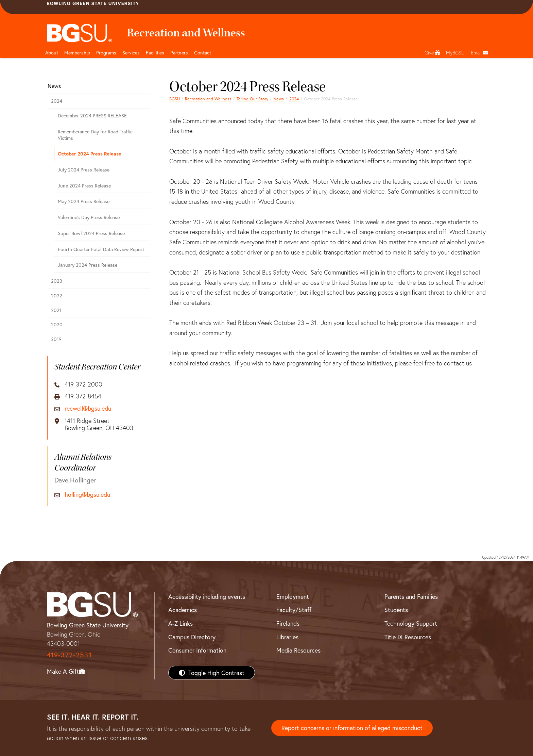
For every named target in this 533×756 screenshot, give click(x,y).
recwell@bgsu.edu (88, 409)
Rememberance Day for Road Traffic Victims (95, 135)
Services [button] (131, 53)
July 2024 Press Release (84, 170)
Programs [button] (106, 53)
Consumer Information (197, 650)
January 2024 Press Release (88, 265)
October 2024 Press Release (90, 154)
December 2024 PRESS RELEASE (92, 116)
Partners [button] (179, 53)
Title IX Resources (408, 637)
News (279, 99)
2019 (56, 339)
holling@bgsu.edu (87, 495)
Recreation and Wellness (208, 99)
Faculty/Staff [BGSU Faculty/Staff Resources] (294, 610)
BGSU (175, 99)
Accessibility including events (207, 596)
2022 (57, 295)
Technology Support (411, 623)
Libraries (287, 637)
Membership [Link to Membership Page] (77, 53)
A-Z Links (180, 623)
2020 (57, 324)
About (52, 53)
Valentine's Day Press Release (89, 217)
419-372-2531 (69, 655)
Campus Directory (192, 637)
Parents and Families (411, 596)
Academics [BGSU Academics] (183, 610)
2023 (57, 281)
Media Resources (298, 650)
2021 (56, 310)
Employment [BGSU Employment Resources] (293, 596)
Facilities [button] (155, 53)
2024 (294, 99)
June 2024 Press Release (84, 186)
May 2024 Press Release (84, 201)
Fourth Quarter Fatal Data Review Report (101, 249)
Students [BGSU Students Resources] (396, 610)
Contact (203, 53)
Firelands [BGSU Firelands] (288, 623)
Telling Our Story (252, 99)
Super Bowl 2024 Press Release (91, 233)
